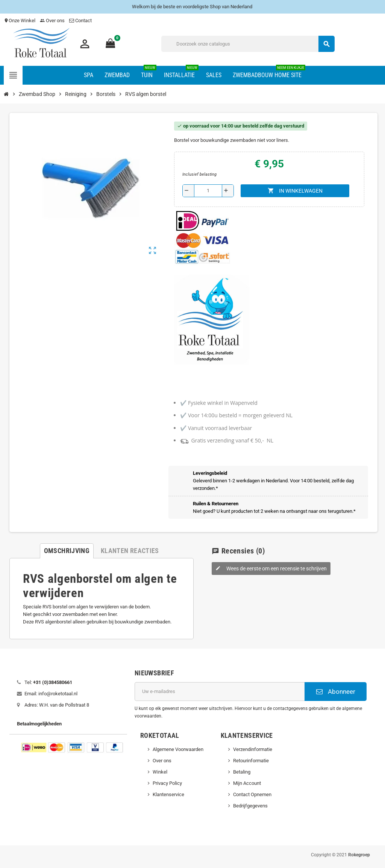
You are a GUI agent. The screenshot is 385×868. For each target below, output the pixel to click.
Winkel (160, 772)
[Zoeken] (248, 44)
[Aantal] (208, 191)
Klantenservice (168, 794)
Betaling (242, 772)
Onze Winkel (20, 21)
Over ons (52, 21)
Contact (81, 21)
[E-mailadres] (220, 692)
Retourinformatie (251, 761)
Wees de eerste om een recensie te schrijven (271, 569)
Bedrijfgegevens (250, 806)
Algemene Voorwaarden (178, 749)
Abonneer (336, 692)
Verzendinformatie (253, 749)
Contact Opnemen (252, 794)
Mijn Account (247, 783)
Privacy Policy (167, 783)
